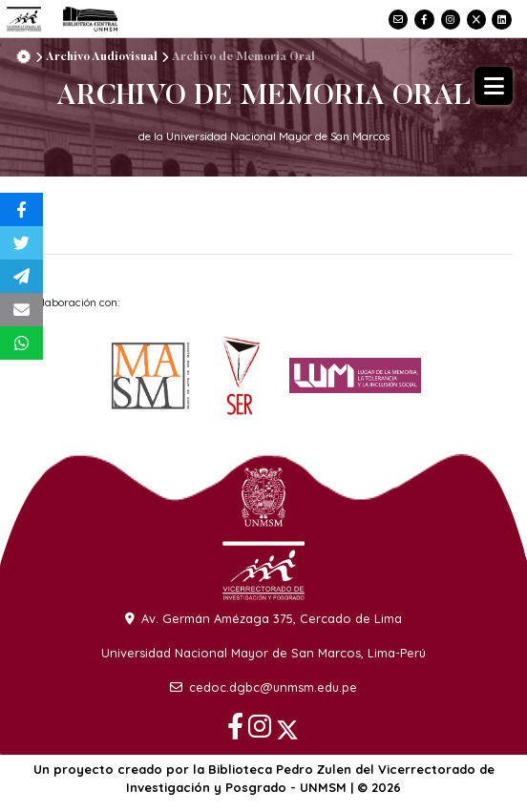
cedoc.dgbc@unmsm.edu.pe (263, 687)
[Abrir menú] (494, 86)
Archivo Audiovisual (102, 57)
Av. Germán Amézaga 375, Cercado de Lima (263, 618)
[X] (475, 18)
